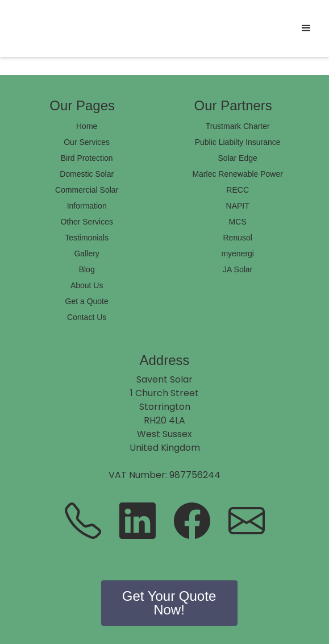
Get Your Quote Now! (169, 603)
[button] (306, 28)
